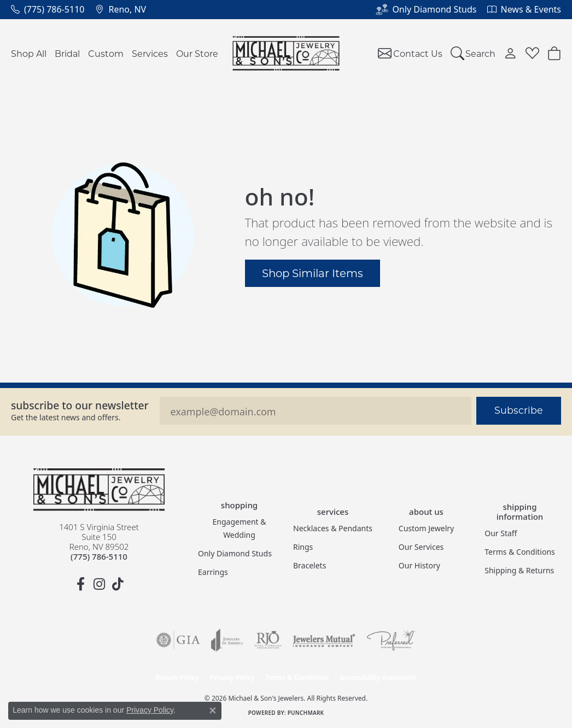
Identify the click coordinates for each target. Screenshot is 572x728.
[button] (473, 53)
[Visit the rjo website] (268, 640)
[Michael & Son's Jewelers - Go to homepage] (99, 490)
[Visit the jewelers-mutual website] (324, 640)
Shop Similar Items (313, 273)
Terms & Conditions (520, 552)
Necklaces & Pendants (333, 528)
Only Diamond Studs (235, 553)
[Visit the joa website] (227, 640)
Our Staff (501, 533)
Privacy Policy (232, 677)
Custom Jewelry (426, 528)
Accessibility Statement (378, 677)
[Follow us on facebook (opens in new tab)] (80, 584)
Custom (106, 53)
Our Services (421, 547)
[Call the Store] (99, 556)
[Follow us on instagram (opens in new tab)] (99, 584)
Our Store (197, 53)
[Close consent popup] (213, 711)
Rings (303, 547)
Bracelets (310, 565)
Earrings (213, 572)
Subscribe (519, 410)
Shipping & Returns (519, 570)
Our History (419, 565)
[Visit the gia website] (178, 640)
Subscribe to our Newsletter (80, 405)
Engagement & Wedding (240, 528)
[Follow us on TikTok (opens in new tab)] (118, 584)
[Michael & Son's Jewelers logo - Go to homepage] (286, 53)
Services (150, 53)
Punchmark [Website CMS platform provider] (306, 713)
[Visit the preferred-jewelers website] (391, 640)
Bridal (67, 53)
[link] (48, 9)
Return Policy (177, 677)
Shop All (29, 53)
